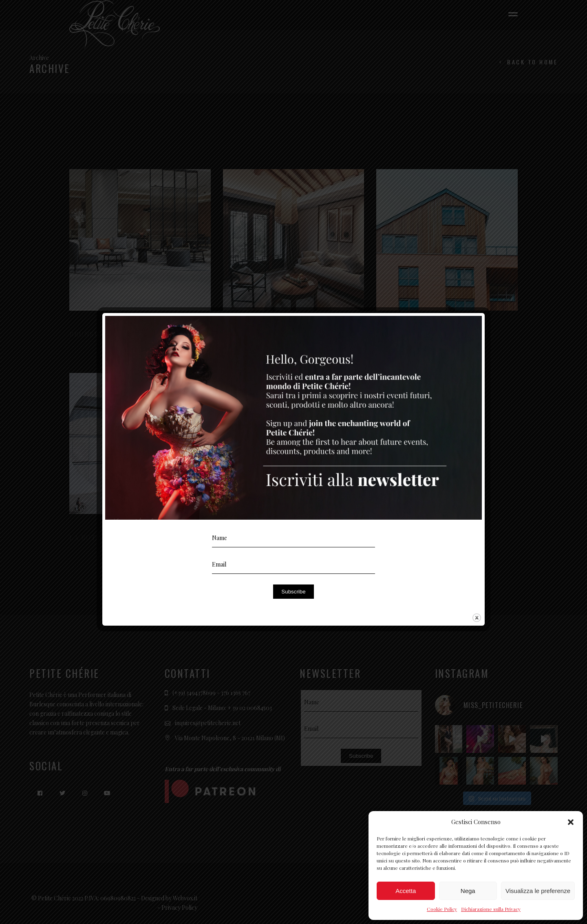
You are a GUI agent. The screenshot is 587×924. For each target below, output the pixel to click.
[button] (571, 822)
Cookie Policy (442, 909)
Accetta (406, 891)
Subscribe (293, 592)
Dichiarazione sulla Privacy (491, 909)
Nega (468, 891)
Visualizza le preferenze (538, 891)
